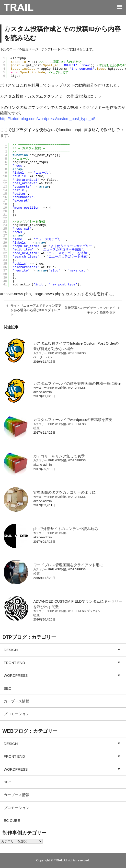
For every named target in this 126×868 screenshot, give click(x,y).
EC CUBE (12, 820)
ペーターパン (43, 357)
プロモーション (17, 714)
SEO (8, 688)
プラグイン (94, 611)
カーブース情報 (17, 701)
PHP (51, 353)
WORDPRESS (77, 353)
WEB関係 (61, 353)
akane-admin (42, 392)
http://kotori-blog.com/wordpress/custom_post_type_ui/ (47, 119)
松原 (36, 428)
